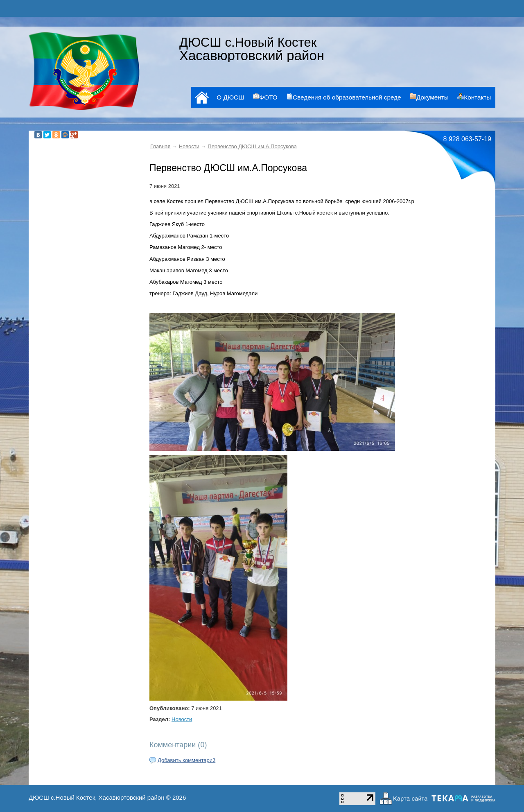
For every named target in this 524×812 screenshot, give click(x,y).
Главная (160, 146)
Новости (189, 146)
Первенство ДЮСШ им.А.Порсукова (252, 146)
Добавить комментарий (186, 760)
